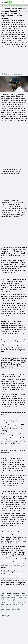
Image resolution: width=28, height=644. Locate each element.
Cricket (6, 6)
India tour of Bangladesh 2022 (16, 6)
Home (2, 6)
